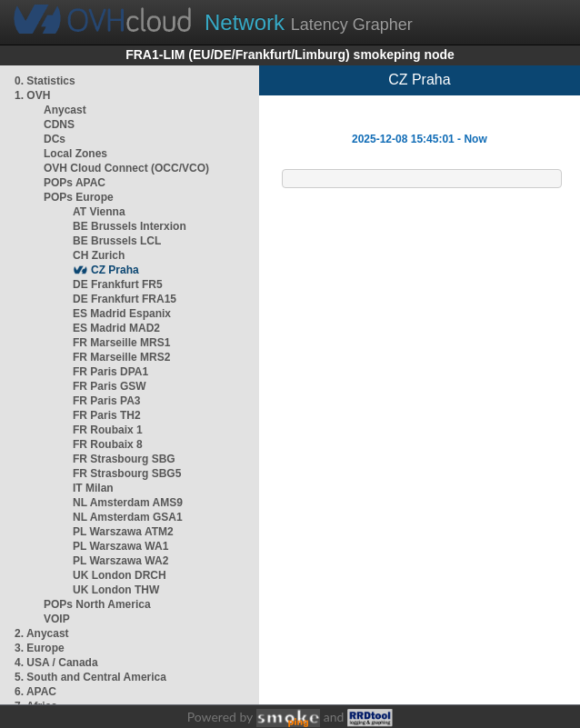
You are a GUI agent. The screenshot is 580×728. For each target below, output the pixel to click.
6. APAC (35, 692)
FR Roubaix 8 (108, 444)
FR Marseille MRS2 (121, 357)
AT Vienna (99, 212)
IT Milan (93, 488)
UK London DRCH (120, 575)
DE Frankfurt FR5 (118, 284)
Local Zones (75, 154)
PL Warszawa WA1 (120, 546)
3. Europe (40, 648)
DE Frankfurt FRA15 (125, 299)
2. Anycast (42, 633)
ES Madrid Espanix (122, 314)
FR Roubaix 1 (108, 430)
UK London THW (116, 590)
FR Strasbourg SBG (124, 459)
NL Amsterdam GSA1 (128, 517)
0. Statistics (45, 81)
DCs (55, 139)
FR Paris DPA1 (110, 372)
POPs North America (97, 604)
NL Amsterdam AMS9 (128, 503)
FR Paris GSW (110, 386)
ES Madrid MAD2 (116, 328)
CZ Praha (115, 270)
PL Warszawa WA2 (120, 561)
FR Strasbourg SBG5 (127, 474)
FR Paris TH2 (107, 415)
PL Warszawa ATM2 (123, 532)
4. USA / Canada (56, 663)
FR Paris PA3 (106, 401)
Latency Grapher (309, 22)
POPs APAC (75, 183)
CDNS (59, 125)
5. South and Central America (90, 677)
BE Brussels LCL (117, 241)
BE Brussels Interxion (130, 226)
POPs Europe (79, 197)
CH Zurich (99, 255)
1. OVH (32, 95)
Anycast (65, 110)
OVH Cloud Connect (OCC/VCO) (126, 168)
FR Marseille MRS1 (121, 343)
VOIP (56, 619)
